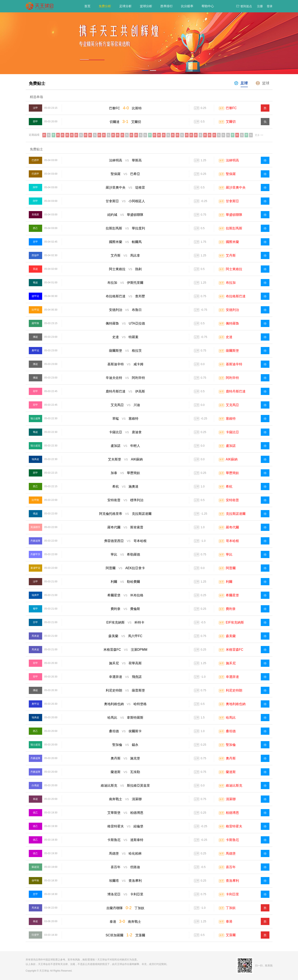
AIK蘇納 (232, 459)
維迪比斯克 (234, 786)
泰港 (229, 921)
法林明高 (232, 160)
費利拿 (231, 609)
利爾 (229, 582)
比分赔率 (187, 6)
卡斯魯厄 (232, 840)
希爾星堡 (232, 595)
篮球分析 (146, 6)
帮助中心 (208, 6)
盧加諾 (231, 446)
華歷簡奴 (232, 473)
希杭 (229, 486)
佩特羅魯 (232, 323)
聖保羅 (231, 174)
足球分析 (125, 6)
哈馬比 (231, 718)
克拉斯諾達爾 (236, 514)
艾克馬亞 (232, 405)
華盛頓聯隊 (234, 215)
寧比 (229, 554)
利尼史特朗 (234, 690)
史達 (229, 337)
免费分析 (105, 6)
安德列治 (232, 310)
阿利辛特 (232, 378)
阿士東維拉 (234, 269)
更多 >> (259, 135)
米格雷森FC (235, 650)
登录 (270, 6)
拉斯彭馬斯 (234, 228)
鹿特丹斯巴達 (236, 391)
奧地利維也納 (236, 704)
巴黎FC (231, 108)
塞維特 (231, 419)
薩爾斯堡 (232, 351)
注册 (260, 6)
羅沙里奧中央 (236, 187)
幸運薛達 (232, 677)
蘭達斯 (231, 772)
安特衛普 (232, 500)
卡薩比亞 (232, 432)
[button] (145, 71)
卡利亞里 (232, 894)
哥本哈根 (232, 541)
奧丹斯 (231, 758)
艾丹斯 (231, 255)
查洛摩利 (232, 881)
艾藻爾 (231, 935)
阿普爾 (231, 568)
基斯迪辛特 (234, 364)
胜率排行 (167, 6)
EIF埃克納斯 (235, 622)
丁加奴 (231, 908)
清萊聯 (231, 799)
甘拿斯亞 (232, 201)
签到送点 (246, 6)
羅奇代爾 (232, 527)
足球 (241, 83)
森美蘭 (231, 636)
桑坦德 (231, 731)
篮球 (262, 83)
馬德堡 (231, 853)
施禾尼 (231, 663)
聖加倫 (231, 745)
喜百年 (231, 867)
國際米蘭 (232, 242)
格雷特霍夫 (234, 826)
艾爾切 (231, 122)
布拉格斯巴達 (236, 296)
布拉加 (231, 283)
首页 (87, 6)
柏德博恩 (232, 813)
